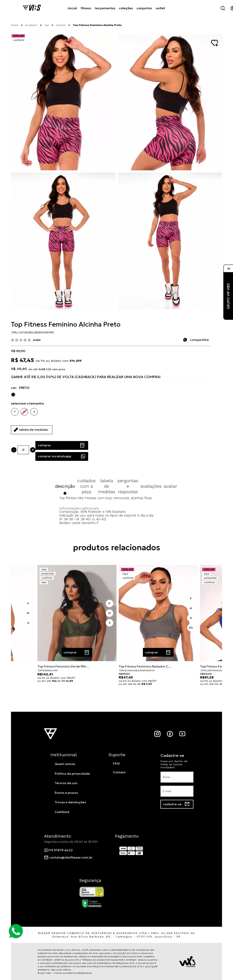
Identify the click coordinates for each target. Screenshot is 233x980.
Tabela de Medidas (106, 486)
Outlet (160, 8)
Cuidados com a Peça (86, 486)
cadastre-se (177, 804)
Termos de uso (66, 783)
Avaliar (170, 486)
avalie (37, 340)
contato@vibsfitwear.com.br (68, 857)
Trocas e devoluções (70, 802)
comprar (61, 445)
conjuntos (144, 8)
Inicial (72, 8)
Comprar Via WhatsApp (62, 456)
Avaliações (151, 486)
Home (15, 25)
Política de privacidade (72, 774)
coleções (126, 8)
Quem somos (65, 764)
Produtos (31, 25)
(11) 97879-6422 (58, 850)
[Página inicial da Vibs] (32, 8)
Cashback (62, 812)
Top (47, 25)
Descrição (65, 486)
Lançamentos (105, 8)
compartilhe (196, 340)
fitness (86, 8)
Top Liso (61, 25)
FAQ (116, 763)
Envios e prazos (66, 793)
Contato (119, 772)
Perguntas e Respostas (128, 486)
